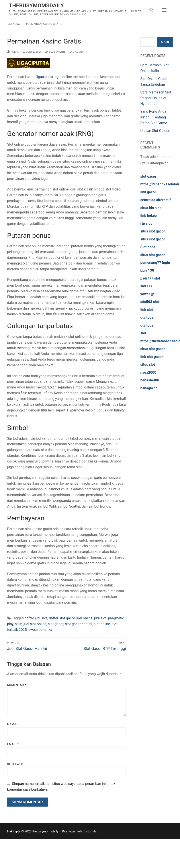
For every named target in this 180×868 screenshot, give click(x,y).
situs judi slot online (31, 624)
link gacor (148, 192)
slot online (102, 624)
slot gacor (56, 624)
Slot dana (148, 247)
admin (13, 52)
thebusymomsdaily (36, 6)
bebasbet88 (150, 380)
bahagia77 (149, 388)
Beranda (14, 24)
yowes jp (147, 294)
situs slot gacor (153, 231)
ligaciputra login (49, 77)
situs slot (148, 365)
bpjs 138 (147, 270)
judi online (84, 618)
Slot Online (55, 52)
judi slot (100, 618)
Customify (89, 831)
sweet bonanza (40, 630)
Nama (13, 724)
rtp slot (146, 224)
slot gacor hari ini (78, 624)
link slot (147, 310)
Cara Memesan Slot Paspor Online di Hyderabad (156, 98)
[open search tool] (151, 10)
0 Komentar (79, 52)
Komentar (17, 685)
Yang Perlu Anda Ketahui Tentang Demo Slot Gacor (154, 117)
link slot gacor (152, 357)
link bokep (149, 216)
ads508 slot (150, 302)
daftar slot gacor (62, 618)
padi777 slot (150, 278)
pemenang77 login (155, 263)
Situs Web (15, 764)
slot (143, 333)
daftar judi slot (36, 618)
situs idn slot (151, 208)
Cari (165, 42)
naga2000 (148, 372)
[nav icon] (164, 10)
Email (13, 744)
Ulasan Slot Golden (155, 131)
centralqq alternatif (156, 200)
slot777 (146, 286)
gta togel (147, 317)
